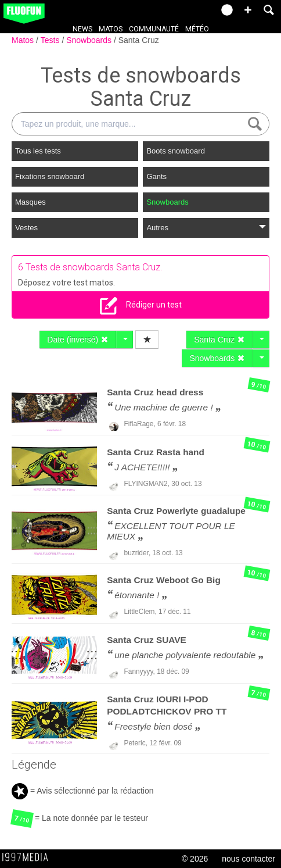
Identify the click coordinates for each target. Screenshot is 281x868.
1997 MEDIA (28, 858)
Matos (111, 29)
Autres (206, 228)
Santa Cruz (139, 40)
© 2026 (195, 859)
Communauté (154, 29)
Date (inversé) (78, 340)
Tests (51, 40)
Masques (30, 202)
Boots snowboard (175, 151)
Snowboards (90, 40)
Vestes (26, 228)
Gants (156, 176)
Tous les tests (38, 151)
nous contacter (248, 859)
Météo (197, 29)
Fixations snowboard (50, 176)
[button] (248, 10)
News (82, 29)
